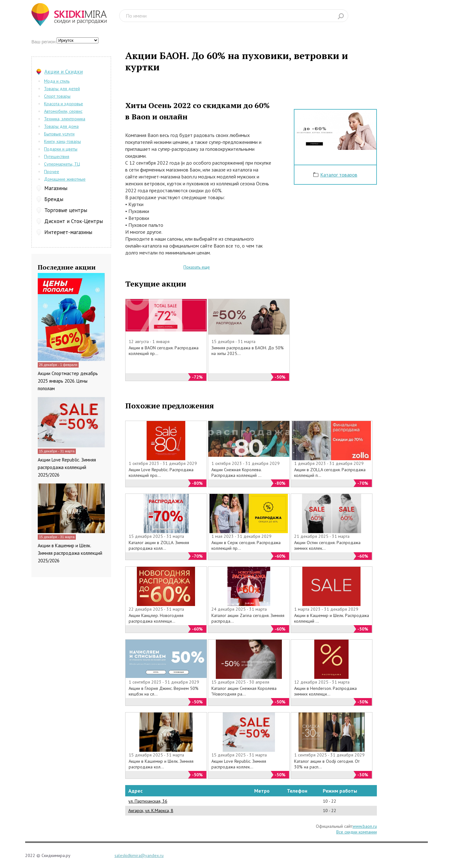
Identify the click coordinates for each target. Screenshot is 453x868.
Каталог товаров (339, 175)
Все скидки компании (357, 832)
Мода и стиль (57, 81)
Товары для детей (62, 89)
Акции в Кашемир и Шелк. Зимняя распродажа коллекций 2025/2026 (70, 553)
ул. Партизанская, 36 (148, 801)
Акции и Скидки (64, 72)
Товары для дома (61, 126)
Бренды (54, 199)
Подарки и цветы (61, 149)
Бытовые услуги (59, 134)
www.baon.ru (365, 826)
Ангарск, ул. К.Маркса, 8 (151, 811)
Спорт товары (57, 96)
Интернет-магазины (68, 232)
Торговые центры (66, 210)
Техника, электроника (65, 119)
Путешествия (57, 156)
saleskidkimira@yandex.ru (139, 855)
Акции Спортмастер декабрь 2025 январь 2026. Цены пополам (68, 381)
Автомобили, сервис (63, 111)
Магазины (56, 188)
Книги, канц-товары (62, 141)
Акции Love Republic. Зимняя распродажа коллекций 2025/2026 (67, 467)
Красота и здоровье (64, 104)
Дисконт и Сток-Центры (74, 221)
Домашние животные (65, 179)
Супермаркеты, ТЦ (62, 164)
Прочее (52, 172)
